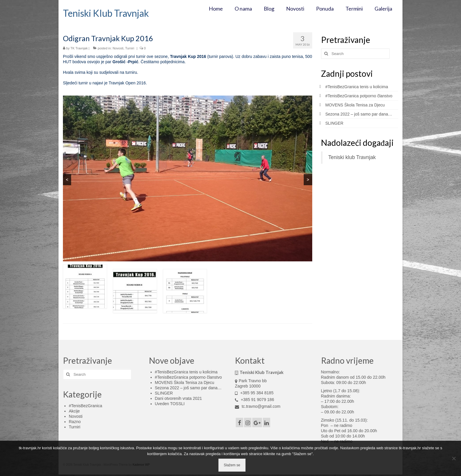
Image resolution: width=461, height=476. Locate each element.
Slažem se (232, 465)
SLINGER (334, 123)
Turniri (130, 48)
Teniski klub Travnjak (352, 157)
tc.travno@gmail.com (258, 406)
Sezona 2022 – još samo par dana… (359, 114)
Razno (75, 422)
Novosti (118, 48)
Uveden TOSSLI (170, 404)
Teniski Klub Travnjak (106, 13)
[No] (454, 458)
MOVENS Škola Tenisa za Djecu (355, 105)
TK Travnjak (79, 48)
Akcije (74, 411)
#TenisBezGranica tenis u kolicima (357, 87)
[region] (188, 178)
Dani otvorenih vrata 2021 (178, 398)
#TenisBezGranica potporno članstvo (359, 96)
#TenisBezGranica (86, 406)
